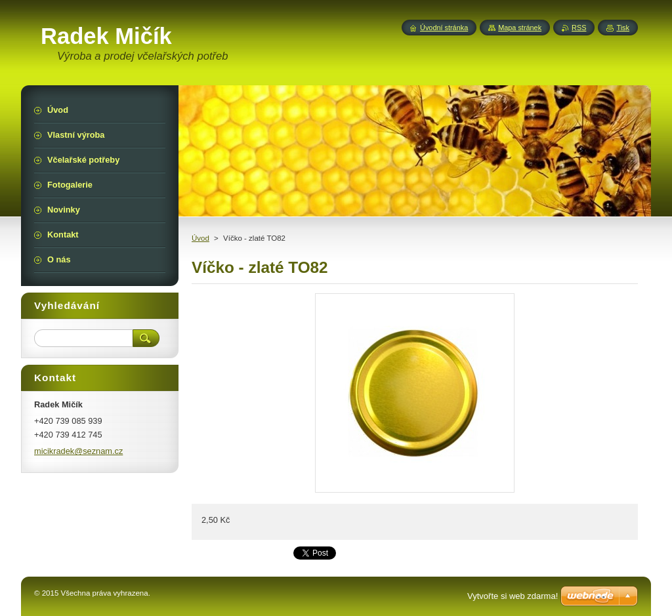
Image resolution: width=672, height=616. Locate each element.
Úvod (200, 238)
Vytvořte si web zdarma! (513, 596)
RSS (579, 28)
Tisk (623, 28)
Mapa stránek (520, 28)
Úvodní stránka (444, 28)
